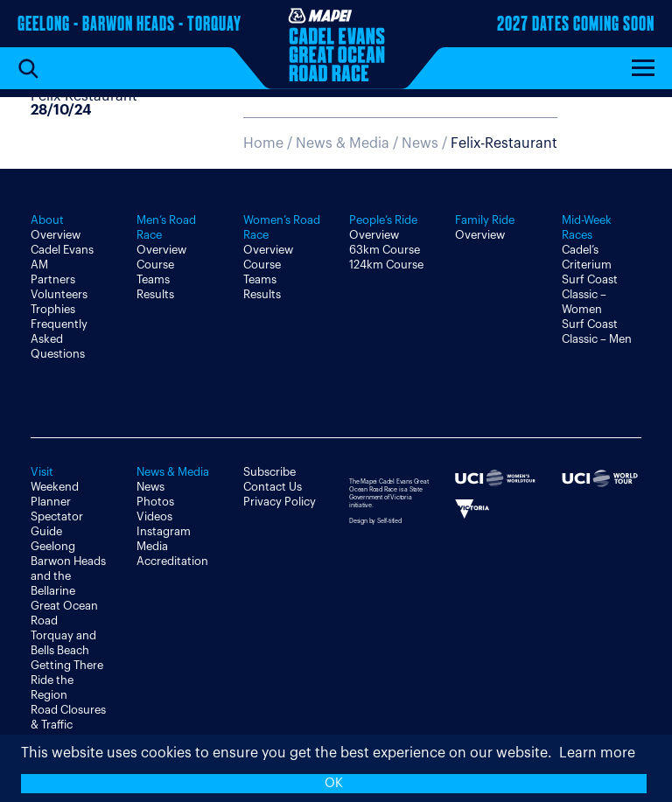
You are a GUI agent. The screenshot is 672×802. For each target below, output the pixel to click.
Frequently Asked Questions (59, 339)
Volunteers (59, 294)
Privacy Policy (280, 502)
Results (155, 294)
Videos (154, 516)
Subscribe (269, 472)
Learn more (597, 753)
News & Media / (349, 143)
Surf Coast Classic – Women (590, 294)
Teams (153, 279)
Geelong (53, 546)
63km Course (385, 250)
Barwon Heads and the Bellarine (68, 576)
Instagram (164, 531)
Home (263, 143)
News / (479, 143)
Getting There (67, 665)
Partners (53, 279)
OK (334, 783)
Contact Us (273, 487)
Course (155, 265)
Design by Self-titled (375, 521)
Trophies (53, 309)
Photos (155, 502)
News (150, 487)
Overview (56, 235)
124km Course (386, 265)
